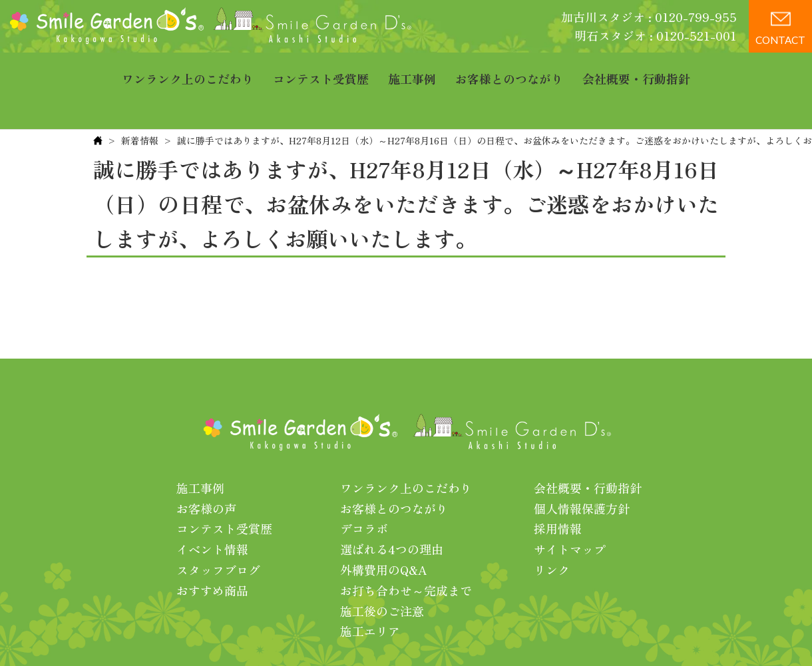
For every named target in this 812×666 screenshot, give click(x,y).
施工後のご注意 (382, 570)
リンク (552, 528)
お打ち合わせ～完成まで (406, 549)
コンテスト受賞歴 (321, 70)
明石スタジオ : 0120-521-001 (656, 35)
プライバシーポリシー (488, 632)
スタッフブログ (218, 528)
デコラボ (364, 487)
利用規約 (576, 632)
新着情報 (140, 99)
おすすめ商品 (212, 549)
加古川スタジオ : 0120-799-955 (649, 17)
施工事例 (412, 70)
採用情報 (558, 487)
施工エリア (370, 589)
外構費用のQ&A (384, 528)
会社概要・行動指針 (636, 70)
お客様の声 (206, 467)
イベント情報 (212, 508)
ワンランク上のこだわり (188, 70)
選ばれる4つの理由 (392, 508)
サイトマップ (570, 508)
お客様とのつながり (509, 70)
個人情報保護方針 (582, 467)
